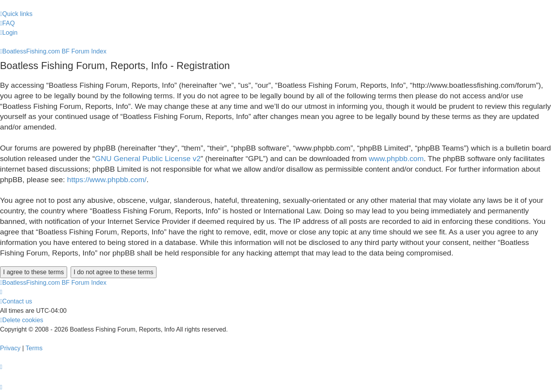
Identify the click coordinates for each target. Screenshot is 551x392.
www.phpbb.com (396, 159)
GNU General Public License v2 (148, 159)
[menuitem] (7, 23)
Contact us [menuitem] (16, 301)
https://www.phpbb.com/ (107, 180)
